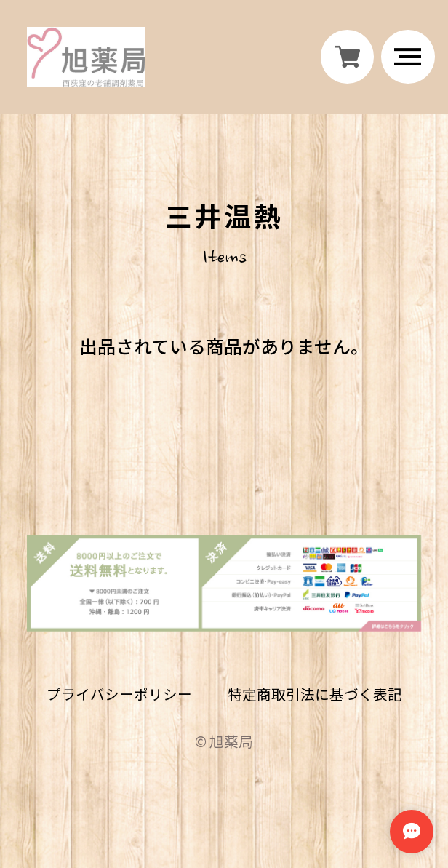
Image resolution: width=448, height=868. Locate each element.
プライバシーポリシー (119, 701)
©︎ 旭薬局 (224, 747)
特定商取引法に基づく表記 (315, 701)
